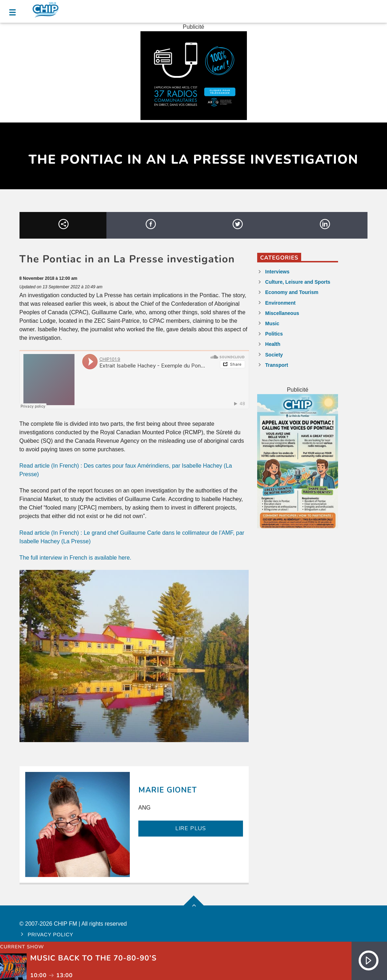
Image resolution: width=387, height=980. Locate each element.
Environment (281, 303)
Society (274, 355)
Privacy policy (51, 935)
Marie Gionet (168, 790)
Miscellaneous (282, 313)
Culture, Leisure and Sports (298, 282)
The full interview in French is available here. (76, 558)
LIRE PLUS (191, 828)
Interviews (277, 272)
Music (272, 323)
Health (273, 344)
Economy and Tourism (292, 292)
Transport (277, 365)
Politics (274, 334)
